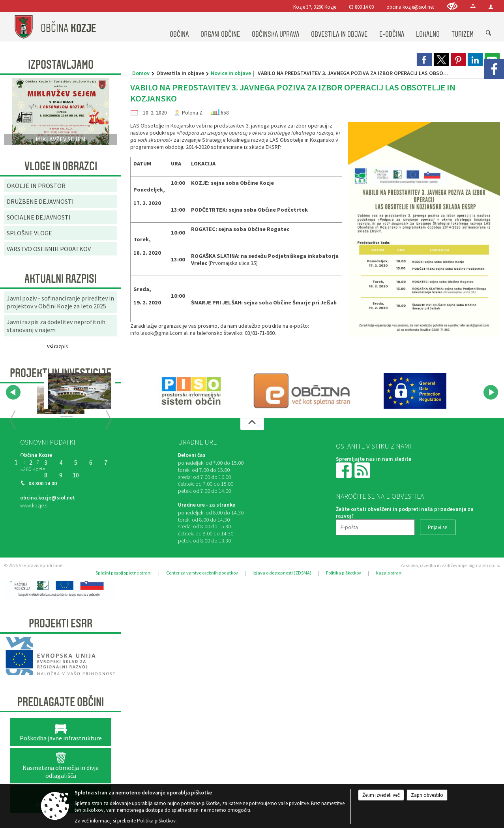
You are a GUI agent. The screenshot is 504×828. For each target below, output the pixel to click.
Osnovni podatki (48, 442)
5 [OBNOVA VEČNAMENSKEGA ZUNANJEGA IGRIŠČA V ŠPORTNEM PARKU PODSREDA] (76, 462)
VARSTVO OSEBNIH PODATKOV (49, 249)
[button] (13, 392)
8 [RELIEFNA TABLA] (46, 475)
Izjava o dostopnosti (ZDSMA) (282, 573)
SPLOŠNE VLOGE (29, 233)
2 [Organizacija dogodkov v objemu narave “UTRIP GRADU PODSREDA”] (31, 462)
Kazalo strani (389, 573)
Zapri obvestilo (427, 795)
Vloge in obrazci (61, 166)
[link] (424, 60)
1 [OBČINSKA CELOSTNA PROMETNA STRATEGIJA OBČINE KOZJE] (16, 462)
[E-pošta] (375, 527)
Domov (141, 73)
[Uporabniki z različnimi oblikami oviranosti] (452, 6)
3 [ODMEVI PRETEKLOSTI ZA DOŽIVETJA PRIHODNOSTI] (46, 462)
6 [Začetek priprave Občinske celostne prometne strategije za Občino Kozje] (91, 462)
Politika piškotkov (344, 573)
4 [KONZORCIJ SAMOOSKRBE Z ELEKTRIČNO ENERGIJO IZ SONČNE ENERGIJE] (61, 462)
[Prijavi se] (438, 527)
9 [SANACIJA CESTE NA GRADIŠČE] (61, 475)
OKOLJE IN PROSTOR (36, 186)
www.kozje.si (34, 506)
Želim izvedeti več (381, 795)
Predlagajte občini (61, 702)
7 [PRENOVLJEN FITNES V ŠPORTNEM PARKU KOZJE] (106, 462)
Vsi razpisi (58, 346)
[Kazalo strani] (473, 6)
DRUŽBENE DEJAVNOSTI (40, 201)
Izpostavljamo (61, 65)
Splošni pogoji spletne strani (124, 573)
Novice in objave (231, 73)
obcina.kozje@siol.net (410, 7)
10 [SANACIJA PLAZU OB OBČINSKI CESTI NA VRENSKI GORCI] (76, 475)
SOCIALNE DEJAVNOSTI (39, 217)
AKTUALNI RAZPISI (61, 279)
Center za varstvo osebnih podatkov (202, 573)
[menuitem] (179, 27)
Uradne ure (197, 442)
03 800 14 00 (361, 7)
